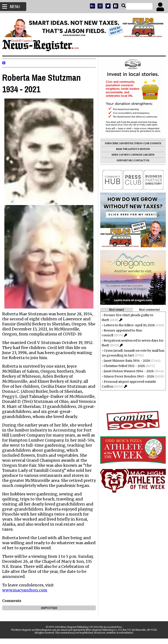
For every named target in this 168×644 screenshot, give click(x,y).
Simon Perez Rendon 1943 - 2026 (127, 376)
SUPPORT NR (122, 161)
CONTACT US (139, 161)
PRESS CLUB (140, 143)
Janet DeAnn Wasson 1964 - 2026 (127, 371)
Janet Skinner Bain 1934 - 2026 (125, 361)
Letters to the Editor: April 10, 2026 (127, 325)
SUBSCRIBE (109, 143)
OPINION (135, 155)
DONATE (154, 143)
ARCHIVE (147, 155)
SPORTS (123, 155)
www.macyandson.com (27, 595)
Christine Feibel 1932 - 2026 (122, 366)
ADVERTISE (124, 143)
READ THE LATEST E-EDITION (131, 149)
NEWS (113, 155)
